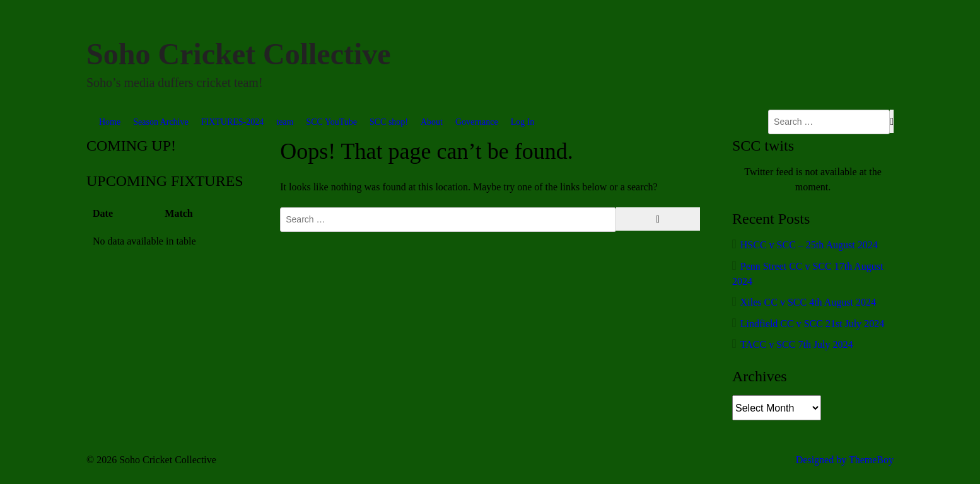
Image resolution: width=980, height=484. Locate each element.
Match (178, 213)
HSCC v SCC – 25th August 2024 (809, 245)
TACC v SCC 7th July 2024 (797, 344)
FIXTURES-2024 (233, 122)
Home (110, 122)
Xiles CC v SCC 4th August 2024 (808, 302)
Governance (477, 122)
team (285, 122)
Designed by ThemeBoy (845, 460)
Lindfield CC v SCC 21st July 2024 (812, 324)
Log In (523, 122)
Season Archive (160, 122)
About (432, 122)
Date (103, 213)
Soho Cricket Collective (239, 54)
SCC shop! (389, 122)
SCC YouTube (331, 122)
